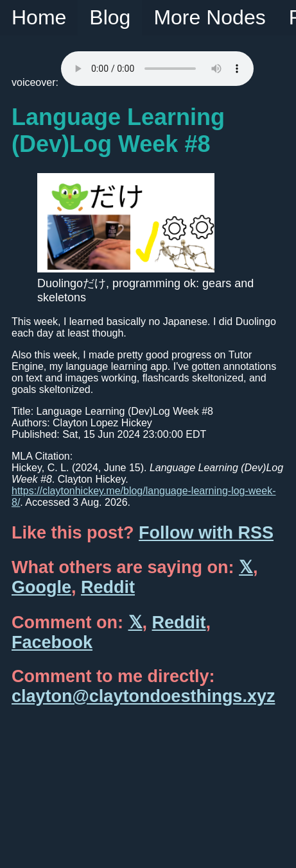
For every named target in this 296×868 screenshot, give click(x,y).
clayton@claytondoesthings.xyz (143, 696)
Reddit (108, 587)
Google (41, 587)
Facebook (52, 642)
